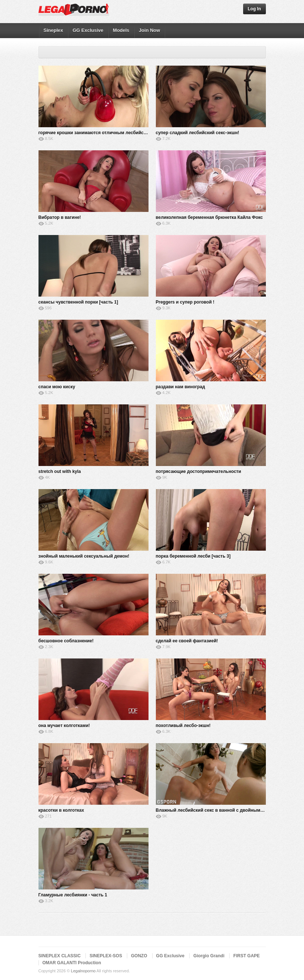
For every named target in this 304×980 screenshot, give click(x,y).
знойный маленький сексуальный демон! (84, 556)
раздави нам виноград (181, 387)
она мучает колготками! (64, 726)
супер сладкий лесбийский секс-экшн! (198, 133)
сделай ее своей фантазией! (187, 641)
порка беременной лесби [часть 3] (193, 556)
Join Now (150, 30)
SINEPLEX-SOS (106, 956)
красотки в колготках (61, 810)
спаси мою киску (57, 387)
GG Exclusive (88, 30)
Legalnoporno (83, 971)
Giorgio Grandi (209, 956)
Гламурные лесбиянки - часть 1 (73, 895)
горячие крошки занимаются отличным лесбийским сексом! (104, 133)
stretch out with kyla (60, 471)
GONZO (139, 956)
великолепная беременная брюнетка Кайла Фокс (209, 217)
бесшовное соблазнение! (66, 641)
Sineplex (53, 30)
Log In (254, 9)
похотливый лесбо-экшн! (183, 726)
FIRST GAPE (246, 956)
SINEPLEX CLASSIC (60, 956)
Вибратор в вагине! (60, 217)
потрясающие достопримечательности (199, 471)
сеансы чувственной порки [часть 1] (78, 302)
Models (121, 30)
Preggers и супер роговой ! (185, 302)
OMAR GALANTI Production (72, 963)
